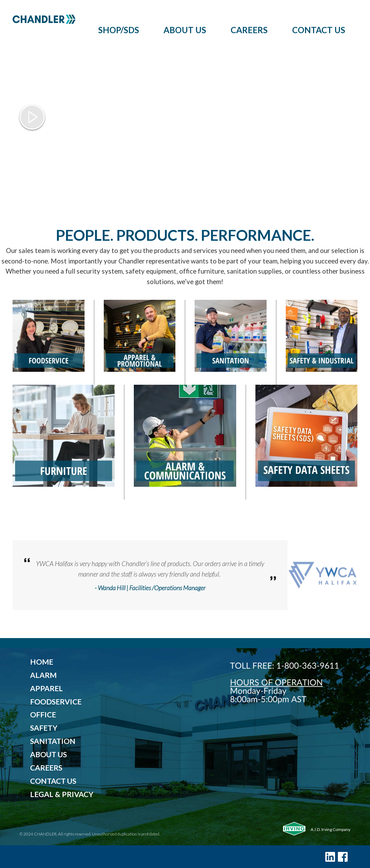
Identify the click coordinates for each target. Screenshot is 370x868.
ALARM (43, 675)
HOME (42, 662)
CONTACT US (53, 781)
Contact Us (319, 30)
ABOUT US (48, 754)
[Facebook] (343, 857)
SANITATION (53, 741)
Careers (249, 30)
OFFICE (43, 715)
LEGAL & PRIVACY (62, 794)
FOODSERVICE (56, 702)
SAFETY (44, 728)
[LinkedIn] (330, 857)
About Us (185, 30)
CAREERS (46, 768)
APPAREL (46, 688)
